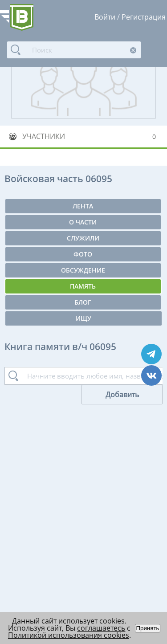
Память (83, 286)
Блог (83, 302)
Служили (83, 238)
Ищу (83, 318)
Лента (83, 206)
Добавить (122, 395)
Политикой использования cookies (69, 635)
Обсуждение (83, 270)
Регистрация (144, 17)
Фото (83, 254)
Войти (105, 17)
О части (83, 222)
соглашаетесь (101, 628)
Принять (147, 628)
